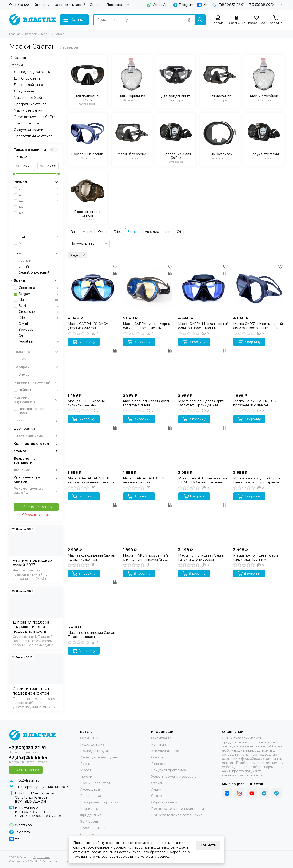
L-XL (39, 237)
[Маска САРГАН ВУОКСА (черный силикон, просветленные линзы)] (93, 288)
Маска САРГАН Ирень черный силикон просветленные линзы (148, 326)
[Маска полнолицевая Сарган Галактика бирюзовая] (203, 520)
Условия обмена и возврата (174, 777)
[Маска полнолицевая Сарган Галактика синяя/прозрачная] (259, 443)
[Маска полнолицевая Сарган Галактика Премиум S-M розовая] (203, 366)
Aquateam (39, 341)
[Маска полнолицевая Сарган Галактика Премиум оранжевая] (259, 520)
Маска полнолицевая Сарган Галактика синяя (147, 403)
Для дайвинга (25, 91)
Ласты (85, 764)
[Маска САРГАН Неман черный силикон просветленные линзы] (203, 288)
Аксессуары (90, 789)
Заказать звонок (26, 770)
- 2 (39, 189)
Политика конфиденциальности (178, 809)
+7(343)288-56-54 (261, 5)
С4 (179, 232)
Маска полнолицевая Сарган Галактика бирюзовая (202, 558)
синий (39, 266)
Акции (156, 789)
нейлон (39, 390)
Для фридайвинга (28, 85)
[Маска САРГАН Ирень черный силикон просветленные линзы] (148, 288)
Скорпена (39, 288)
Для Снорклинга (27, 78)
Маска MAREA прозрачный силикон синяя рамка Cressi (146, 558)
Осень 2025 (90, 738)
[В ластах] (32, 20)
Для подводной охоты (32, 72)
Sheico (39, 374)
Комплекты (89, 809)
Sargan (133, 232)
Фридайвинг (90, 815)
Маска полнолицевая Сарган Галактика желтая (91, 558)
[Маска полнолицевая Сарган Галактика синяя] (148, 366)
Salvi (39, 306)
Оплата (96, 5)
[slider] (14, 174)
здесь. (165, 857)
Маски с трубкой (28, 98)
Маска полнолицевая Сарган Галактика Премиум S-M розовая (202, 403)
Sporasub (39, 330)
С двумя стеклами (28, 130)
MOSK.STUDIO (35, 861)
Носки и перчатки (95, 783)
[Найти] (200, 20)
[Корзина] (276, 20)
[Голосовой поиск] (189, 20)
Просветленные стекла (33, 136)
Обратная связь (164, 802)
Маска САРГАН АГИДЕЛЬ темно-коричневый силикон (91, 480)
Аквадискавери (158, 232)
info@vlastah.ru (27, 780)
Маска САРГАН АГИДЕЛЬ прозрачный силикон (255, 403)
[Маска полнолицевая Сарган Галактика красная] (93, 597)
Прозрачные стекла (30, 104)
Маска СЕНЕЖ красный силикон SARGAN (87, 403)
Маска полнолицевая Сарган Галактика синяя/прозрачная (257, 480)
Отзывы (157, 783)
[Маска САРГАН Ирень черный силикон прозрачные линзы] (259, 288)
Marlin (87, 232)
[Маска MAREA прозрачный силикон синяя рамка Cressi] (148, 520)
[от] (28, 166)
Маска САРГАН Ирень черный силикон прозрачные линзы (258, 326)
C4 (39, 335)
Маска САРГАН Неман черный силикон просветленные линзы (203, 326)
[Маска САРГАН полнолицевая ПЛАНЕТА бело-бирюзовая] (203, 443)
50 (39, 219)
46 (39, 207)
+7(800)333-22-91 (228, 5)
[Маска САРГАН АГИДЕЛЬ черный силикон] (148, 443)
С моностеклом (26, 123)
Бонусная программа (168, 770)
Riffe (118, 232)
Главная (15, 34)
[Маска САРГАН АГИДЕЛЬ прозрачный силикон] (259, 366)
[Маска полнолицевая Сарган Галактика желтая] (93, 520)
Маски (46, 34)
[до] (52, 166)
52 (39, 225)
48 (39, 213)
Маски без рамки (28, 110)
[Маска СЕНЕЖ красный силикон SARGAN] (93, 366)
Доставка (114, 5)
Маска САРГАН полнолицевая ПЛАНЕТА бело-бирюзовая (203, 480)
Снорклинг (89, 834)
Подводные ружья (95, 751)
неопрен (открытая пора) (39, 411)
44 (39, 201)
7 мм (39, 359)
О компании (19, 5)
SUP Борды (90, 821)
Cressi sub (39, 312)
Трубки (86, 777)
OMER (39, 324)
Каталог (31, 34)
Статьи (157, 796)
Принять (208, 845)
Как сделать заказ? (69, 5)
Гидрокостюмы (92, 744)
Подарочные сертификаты (102, 802)
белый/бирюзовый (39, 272)
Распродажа (91, 796)
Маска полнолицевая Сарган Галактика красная (91, 635)
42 (39, 195)
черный (39, 261)
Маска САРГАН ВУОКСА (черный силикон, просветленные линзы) (88, 326)
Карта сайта (41, 857)
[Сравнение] (237, 20)
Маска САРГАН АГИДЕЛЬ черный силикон (144, 480)
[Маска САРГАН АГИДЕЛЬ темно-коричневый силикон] (93, 443)
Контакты (41, 5)
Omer (103, 232)
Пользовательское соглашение (177, 815)
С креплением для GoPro (35, 117)
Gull (73, 232)
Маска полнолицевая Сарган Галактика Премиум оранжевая (257, 558)
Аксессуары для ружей (99, 757)
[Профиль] (218, 20)
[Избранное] (257, 20)
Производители (93, 828)
